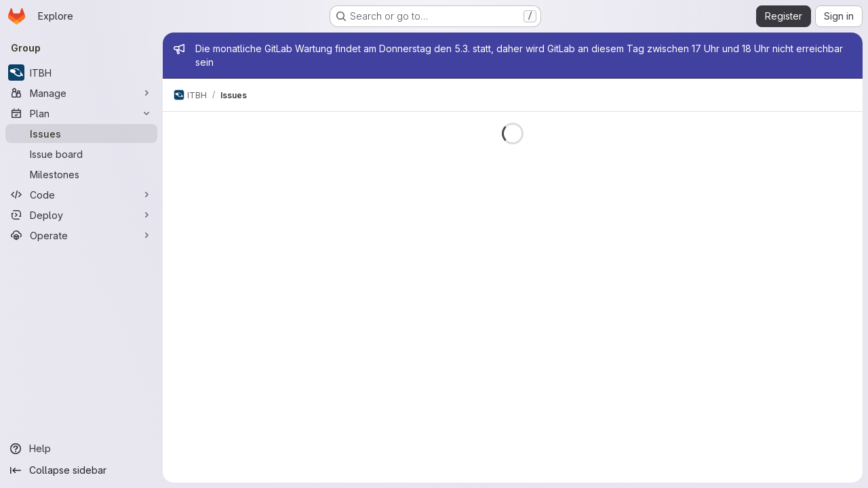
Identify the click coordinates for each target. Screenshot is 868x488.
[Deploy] (81, 215)
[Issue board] (81, 154)
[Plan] (81, 113)
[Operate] (81, 235)
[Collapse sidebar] (81, 470)
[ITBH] (81, 73)
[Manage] (81, 93)
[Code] (81, 195)
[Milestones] (81, 174)
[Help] (81, 449)
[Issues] (81, 134)
